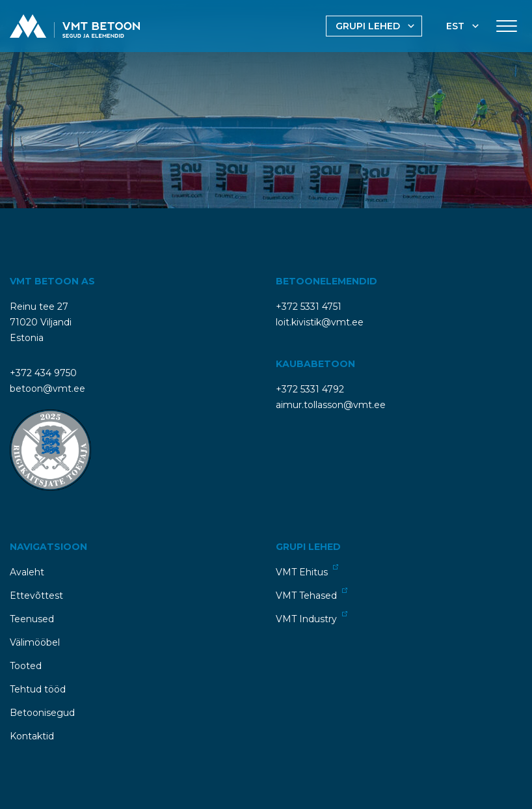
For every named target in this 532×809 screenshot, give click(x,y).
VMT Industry (312, 618)
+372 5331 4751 (309, 307)
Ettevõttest (36, 596)
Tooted (26, 666)
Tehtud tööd (38, 689)
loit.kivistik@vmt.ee (320, 322)
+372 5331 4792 (310, 389)
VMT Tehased (312, 595)
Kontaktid (32, 736)
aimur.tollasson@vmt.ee (331, 405)
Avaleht (27, 572)
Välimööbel (35, 642)
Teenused (32, 619)
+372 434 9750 (43, 373)
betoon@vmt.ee (47, 389)
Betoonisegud (42, 713)
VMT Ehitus (307, 571)
